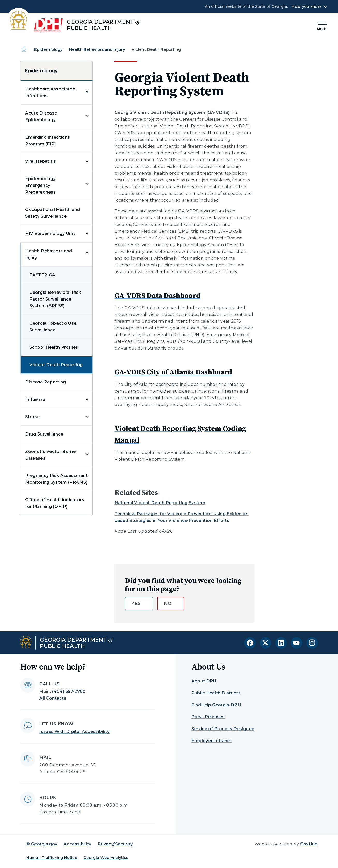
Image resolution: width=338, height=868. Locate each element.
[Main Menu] (322, 25)
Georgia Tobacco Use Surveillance (53, 327)
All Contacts (53, 698)
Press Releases (208, 717)
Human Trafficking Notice (52, 858)
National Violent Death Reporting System (160, 503)
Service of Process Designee (223, 729)
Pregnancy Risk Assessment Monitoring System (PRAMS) (56, 479)
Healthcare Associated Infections (50, 92)
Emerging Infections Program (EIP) (48, 141)
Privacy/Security (115, 844)
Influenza (35, 399)
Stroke (32, 417)
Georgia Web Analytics (106, 858)
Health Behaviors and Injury (97, 49)
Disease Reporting (45, 382)
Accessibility (77, 844)
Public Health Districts (216, 693)
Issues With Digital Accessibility (74, 732)
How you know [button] (306, 6)
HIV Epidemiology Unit (50, 234)
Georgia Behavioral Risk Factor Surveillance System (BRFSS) (55, 299)
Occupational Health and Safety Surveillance (52, 213)
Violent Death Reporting (56, 365)
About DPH (204, 681)
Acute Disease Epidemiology (41, 116)
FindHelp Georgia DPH (216, 705)
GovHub (309, 844)
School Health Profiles (54, 347)
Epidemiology (49, 49)
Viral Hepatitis (41, 161)
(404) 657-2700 (69, 691)
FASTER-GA (42, 275)
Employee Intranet (212, 741)
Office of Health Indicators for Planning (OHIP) (55, 503)
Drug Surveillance (44, 434)
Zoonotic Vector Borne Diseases (50, 455)
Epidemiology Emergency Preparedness (40, 185)
